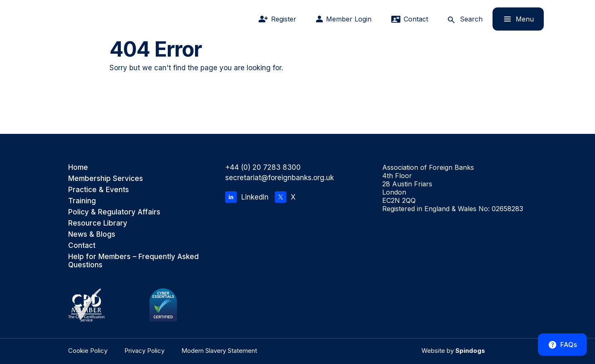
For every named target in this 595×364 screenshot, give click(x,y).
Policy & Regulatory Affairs (114, 212)
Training (82, 201)
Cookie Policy (88, 351)
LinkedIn (247, 197)
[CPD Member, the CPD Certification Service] (86, 305)
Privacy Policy (144, 351)
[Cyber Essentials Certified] (163, 305)
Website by (453, 351)
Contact (82, 245)
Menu (513, 19)
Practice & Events (99, 190)
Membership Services (106, 178)
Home (78, 167)
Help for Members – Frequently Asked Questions (133, 261)
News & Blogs (92, 234)
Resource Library (98, 223)
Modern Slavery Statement (219, 351)
